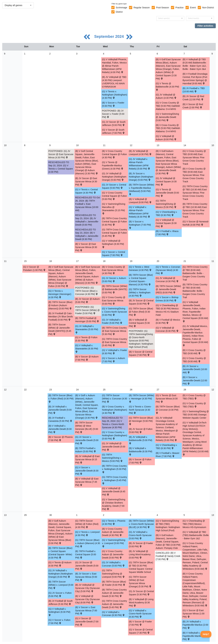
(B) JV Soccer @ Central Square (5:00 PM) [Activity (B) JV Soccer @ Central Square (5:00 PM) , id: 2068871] (141, 302)
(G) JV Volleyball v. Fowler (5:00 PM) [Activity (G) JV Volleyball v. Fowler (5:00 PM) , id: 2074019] (112, 321)
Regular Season (142, 8)
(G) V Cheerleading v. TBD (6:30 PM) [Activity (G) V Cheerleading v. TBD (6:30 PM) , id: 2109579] (166, 447)
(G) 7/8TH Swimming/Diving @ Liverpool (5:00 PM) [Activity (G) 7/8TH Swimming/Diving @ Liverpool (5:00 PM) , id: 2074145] (113, 574)
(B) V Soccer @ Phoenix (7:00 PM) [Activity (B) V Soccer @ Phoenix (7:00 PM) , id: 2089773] (61, 439)
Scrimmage (121, 8)
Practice (180, 8)
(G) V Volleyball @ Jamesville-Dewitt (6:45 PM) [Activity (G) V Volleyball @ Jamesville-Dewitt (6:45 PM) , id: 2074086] (114, 491)
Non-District (208, 8)
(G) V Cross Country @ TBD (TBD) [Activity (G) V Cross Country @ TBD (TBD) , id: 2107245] (194, 405)
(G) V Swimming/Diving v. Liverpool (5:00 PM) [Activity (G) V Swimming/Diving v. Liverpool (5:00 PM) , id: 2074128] (114, 543)
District (119, 12)
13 (5, 515)
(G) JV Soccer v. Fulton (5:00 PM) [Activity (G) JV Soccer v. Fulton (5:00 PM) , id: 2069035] (60, 594)
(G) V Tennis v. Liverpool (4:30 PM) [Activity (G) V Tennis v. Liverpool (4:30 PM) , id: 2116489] (87, 534)
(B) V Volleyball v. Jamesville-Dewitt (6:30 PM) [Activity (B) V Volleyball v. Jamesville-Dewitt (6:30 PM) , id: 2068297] (60, 429)
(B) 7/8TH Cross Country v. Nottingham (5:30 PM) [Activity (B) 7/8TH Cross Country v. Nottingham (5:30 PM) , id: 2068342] (114, 469)
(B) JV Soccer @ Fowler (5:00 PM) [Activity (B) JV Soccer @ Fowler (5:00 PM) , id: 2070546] (141, 545)
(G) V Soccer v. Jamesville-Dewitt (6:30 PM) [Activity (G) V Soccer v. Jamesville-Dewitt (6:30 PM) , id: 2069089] (87, 471)
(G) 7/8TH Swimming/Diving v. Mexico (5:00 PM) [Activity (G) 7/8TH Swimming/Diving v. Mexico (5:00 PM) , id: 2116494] (112, 458)
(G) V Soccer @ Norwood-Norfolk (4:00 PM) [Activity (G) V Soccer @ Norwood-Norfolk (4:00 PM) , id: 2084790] (196, 223)
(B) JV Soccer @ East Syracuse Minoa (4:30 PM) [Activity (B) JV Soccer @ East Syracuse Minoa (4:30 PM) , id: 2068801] (86, 182)
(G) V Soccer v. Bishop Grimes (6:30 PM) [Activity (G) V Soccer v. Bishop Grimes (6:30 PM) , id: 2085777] (167, 299)
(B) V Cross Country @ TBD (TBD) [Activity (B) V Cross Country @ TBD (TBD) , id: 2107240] (194, 397)
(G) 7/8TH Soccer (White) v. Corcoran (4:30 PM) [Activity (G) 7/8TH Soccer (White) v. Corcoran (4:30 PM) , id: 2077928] (115, 399)
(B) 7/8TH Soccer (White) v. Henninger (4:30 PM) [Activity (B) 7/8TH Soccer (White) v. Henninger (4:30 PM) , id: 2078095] (141, 398)
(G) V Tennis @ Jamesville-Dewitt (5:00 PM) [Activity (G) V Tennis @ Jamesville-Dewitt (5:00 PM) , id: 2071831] (167, 193)
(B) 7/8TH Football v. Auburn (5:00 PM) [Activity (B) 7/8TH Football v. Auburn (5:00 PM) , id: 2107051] (86, 450)
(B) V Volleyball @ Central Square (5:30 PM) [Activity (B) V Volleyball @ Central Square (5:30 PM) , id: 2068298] (139, 323)
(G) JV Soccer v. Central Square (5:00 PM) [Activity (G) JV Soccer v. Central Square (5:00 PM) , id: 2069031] (114, 186)
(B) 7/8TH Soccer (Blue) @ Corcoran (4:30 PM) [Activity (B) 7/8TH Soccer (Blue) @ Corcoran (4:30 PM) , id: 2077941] (168, 410)
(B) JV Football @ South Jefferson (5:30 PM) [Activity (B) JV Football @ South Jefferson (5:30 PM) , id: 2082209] (60, 603)
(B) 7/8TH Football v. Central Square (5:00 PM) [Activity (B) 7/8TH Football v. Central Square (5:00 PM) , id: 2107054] (86, 554)
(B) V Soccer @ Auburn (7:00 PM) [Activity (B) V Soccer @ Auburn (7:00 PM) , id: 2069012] (87, 358)
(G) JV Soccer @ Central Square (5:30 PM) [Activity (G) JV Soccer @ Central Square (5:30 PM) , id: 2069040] (141, 593)
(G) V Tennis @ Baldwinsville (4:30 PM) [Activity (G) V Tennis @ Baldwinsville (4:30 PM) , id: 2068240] (167, 86)
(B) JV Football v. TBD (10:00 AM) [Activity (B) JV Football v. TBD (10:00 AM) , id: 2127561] (194, 90)
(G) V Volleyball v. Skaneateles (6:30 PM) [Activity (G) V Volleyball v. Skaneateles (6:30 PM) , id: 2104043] (87, 348)
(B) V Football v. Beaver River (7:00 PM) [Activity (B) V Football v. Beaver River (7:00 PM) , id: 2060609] (168, 455)
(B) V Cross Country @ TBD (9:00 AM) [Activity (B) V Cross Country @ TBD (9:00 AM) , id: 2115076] (194, 352)
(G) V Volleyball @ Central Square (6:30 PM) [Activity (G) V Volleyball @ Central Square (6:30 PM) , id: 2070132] (166, 223)
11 (5, 261)
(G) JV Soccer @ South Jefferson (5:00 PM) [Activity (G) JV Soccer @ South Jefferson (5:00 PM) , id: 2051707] (114, 124)
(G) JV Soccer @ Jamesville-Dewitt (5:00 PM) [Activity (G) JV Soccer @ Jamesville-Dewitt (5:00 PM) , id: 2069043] (87, 566)
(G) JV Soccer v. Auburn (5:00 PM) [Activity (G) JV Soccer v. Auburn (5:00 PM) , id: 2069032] (114, 280)
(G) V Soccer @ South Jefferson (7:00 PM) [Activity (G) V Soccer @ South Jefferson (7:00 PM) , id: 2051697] (113, 131)
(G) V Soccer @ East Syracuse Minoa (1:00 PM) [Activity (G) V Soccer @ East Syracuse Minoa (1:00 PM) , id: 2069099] (193, 614)
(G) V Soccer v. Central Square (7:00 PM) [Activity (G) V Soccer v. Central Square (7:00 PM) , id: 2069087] (114, 254)
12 (5, 390)
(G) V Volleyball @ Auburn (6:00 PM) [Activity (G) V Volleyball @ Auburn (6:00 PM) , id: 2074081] (166, 138)
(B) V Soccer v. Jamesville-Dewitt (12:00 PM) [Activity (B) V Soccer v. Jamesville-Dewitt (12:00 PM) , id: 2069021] (195, 380)
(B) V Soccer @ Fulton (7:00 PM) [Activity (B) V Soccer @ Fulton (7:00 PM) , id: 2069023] (140, 461)
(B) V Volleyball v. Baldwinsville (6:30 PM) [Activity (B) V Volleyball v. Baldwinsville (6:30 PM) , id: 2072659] (141, 451)
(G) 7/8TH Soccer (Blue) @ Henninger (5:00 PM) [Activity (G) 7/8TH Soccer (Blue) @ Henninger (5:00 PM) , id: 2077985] (141, 421)
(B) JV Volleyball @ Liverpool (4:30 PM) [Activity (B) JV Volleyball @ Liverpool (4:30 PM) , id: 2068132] (140, 153)
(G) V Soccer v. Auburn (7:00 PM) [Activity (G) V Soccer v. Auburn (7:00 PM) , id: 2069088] (113, 360)
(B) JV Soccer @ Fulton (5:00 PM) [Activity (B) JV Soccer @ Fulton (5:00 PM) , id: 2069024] (141, 431)
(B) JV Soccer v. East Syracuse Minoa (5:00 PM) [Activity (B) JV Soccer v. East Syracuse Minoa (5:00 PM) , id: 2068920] (86, 577)
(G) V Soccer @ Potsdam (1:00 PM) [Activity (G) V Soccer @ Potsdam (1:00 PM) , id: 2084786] (34, 268)
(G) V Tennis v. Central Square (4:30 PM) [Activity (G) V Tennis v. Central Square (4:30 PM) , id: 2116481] (86, 191)
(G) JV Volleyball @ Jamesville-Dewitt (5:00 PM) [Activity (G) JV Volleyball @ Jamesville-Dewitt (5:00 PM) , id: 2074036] (114, 447)
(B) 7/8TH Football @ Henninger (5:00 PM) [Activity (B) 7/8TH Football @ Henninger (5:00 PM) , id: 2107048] (87, 320)
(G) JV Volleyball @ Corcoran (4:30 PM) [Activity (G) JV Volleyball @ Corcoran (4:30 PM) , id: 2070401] (167, 280)
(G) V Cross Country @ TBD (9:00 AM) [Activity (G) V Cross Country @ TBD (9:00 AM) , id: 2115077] (194, 360)
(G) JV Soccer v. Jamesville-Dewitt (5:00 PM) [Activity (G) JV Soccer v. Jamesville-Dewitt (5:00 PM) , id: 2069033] (87, 440)
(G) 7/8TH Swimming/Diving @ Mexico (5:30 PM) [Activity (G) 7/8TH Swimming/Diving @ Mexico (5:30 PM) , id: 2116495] (166, 204)
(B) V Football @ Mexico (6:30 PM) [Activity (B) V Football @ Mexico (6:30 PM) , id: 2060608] (168, 321)
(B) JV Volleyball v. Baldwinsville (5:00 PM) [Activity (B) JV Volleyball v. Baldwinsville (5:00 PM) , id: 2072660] (141, 440)
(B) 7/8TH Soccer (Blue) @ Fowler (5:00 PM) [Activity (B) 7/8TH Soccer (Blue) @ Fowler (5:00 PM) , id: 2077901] (114, 583)
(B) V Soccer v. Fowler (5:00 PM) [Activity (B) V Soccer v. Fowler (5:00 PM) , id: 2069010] (113, 104)
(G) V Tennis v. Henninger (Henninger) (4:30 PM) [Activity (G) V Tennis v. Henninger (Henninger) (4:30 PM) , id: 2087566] (60, 294)
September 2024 (109, 36)
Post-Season (163, 8)
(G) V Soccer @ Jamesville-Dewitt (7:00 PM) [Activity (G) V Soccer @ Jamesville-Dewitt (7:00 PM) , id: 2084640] (87, 622)
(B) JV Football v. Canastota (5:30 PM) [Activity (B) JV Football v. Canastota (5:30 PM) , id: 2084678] (60, 419)
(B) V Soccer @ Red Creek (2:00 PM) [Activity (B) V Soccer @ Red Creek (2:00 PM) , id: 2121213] (193, 106)
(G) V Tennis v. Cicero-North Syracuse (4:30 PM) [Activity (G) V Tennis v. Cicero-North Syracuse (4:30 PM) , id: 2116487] (140, 410)
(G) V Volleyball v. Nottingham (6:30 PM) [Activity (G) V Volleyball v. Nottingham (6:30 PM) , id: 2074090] (59, 612)
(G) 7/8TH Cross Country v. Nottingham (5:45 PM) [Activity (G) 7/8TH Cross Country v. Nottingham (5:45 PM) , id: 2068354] (115, 480)
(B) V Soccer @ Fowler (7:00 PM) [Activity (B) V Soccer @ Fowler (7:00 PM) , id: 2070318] (140, 623)
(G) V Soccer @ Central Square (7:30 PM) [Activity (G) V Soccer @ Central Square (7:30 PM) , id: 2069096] (141, 631)
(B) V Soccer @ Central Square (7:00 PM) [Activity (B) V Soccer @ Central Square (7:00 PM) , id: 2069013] (141, 353)
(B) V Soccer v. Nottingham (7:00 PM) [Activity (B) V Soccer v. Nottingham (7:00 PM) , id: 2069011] (140, 225)
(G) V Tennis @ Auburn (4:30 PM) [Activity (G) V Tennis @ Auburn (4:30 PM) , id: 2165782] (60, 564)
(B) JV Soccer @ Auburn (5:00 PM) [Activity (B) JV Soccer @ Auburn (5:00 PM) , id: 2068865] (87, 301)
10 (5, 145)
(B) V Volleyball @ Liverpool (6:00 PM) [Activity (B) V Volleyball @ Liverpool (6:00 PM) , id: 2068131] (140, 201)
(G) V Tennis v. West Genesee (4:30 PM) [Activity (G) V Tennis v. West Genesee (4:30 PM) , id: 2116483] (140, 268)
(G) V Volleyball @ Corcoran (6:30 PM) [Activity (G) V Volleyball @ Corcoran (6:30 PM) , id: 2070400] (167, 329)
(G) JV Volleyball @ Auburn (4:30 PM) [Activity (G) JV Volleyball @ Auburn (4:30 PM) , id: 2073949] (166, 96)
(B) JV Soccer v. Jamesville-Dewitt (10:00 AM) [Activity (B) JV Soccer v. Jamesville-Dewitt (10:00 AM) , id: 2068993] (195, 369)
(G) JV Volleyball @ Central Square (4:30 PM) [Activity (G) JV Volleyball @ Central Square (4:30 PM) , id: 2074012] (166, 182)
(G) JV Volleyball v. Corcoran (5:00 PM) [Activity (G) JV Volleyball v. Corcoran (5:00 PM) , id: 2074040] (113, 564)
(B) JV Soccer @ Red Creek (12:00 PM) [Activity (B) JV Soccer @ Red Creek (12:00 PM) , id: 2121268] (193, 98)
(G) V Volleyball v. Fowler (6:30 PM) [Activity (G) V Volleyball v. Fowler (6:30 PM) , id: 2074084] (115, 352)
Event (193, 8)
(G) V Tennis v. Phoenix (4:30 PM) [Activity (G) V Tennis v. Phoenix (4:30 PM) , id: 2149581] (114, 522)
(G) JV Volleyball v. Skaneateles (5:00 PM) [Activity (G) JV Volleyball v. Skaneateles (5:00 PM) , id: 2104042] (87, 329)
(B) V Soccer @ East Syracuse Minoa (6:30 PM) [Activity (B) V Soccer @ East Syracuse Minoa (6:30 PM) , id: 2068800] (86, 247)
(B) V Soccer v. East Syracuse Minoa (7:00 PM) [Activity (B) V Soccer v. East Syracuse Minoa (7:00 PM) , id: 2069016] (86, 611)
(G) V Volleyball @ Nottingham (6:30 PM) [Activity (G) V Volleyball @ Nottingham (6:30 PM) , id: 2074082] (113, 244)
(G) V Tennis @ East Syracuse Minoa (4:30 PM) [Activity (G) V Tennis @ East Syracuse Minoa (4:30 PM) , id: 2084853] (167, 399)
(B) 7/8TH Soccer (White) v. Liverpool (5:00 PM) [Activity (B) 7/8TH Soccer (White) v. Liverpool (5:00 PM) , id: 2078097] (61, 585)
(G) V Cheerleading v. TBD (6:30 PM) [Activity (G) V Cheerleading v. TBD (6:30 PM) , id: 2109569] (166, 214)
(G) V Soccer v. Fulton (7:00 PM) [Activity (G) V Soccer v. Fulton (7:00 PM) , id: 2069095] (59, 622)
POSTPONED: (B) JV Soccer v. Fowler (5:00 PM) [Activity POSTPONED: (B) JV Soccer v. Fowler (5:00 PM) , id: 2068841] (113, 114)
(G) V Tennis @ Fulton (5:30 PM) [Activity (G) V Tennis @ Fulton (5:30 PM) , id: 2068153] (86, 339)
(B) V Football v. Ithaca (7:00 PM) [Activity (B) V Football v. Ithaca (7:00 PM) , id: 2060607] (167, 233)
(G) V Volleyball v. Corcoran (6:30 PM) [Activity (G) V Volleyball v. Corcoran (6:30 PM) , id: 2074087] (113, 614)
